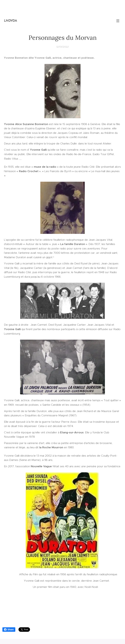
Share (9, 630)
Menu (118, 21)
